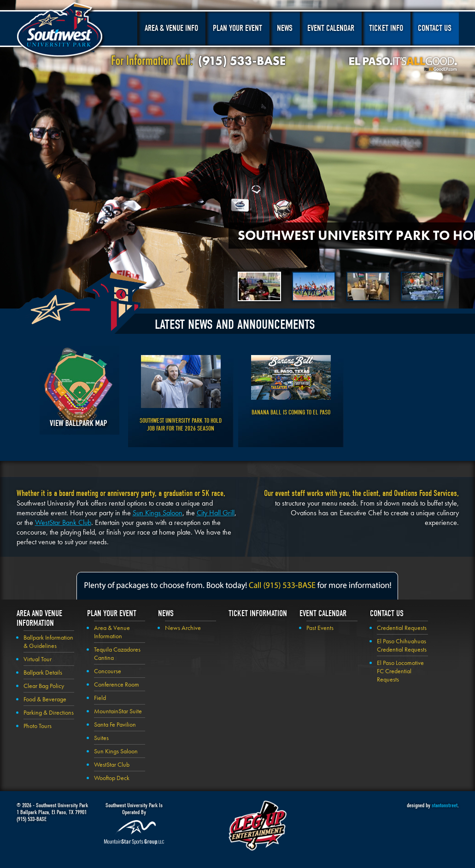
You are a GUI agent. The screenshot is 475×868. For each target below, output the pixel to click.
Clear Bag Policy (44, 686)
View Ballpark (79, 390)
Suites (101, 738)
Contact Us (435, 28)
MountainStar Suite (118, 711)
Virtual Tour (38, 659)
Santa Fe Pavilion (115, 724)
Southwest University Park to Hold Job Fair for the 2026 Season (181, 425)
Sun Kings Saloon (158, 513)
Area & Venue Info (171, 28)
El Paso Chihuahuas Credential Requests (402, 645)
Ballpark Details (43, 672)
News (285, 28)
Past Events (320, 628)
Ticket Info (386, 28)
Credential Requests (402, 628)
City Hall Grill (216, 513)
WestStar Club (112, 764)
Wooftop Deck (112, 778)
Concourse (108, 671)
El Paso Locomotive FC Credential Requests (400, 671)
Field (100, 698)
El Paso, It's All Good (403, 64)
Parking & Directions (49, 712)
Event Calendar (331, 28)
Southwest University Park (61, 31)
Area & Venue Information (112, 632)
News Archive (183, 628)
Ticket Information (258, 614)
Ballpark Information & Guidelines (48, 641)
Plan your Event (112, 614)
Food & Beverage (45, 699)
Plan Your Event (237, 28)
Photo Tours (38, 726)
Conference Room (117, 684)
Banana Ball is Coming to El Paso (291, 412)
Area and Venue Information (39, 618)
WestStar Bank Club (63, 522)
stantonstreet (445, 805)
